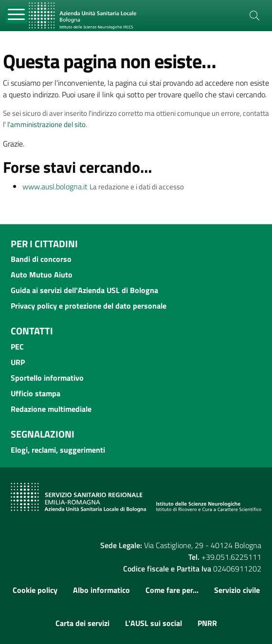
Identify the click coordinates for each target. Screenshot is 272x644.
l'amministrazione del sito (46, 124)
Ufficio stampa (36, 393)
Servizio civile (237, 590)
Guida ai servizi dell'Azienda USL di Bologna (84, 290)
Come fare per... (172, 590)
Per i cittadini (44, 244)
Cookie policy (35, 590)
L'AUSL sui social (154, 623)
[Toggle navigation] (17, 15)
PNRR (207, 623)
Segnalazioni (43, 434)
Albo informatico (101, 590)
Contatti (32, 331)
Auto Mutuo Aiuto (42, 275)
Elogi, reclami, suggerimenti (58, 450)
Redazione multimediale (51, 409)
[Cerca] (254, 16)
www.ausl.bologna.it (55, 186)
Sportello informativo (47, 378)
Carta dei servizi (82, 623)
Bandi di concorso (41, 259)
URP (18, 362)
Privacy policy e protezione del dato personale (89, 306)
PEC (17, 347)
